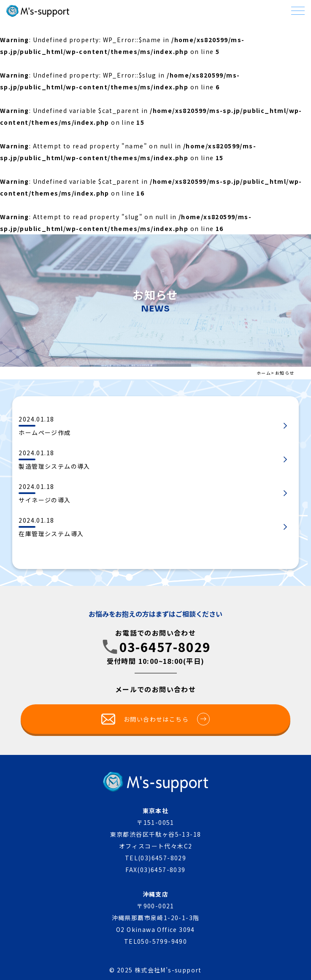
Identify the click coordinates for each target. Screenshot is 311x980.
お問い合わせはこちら (167, 719)
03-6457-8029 (165, 647)
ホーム (264, 373)
